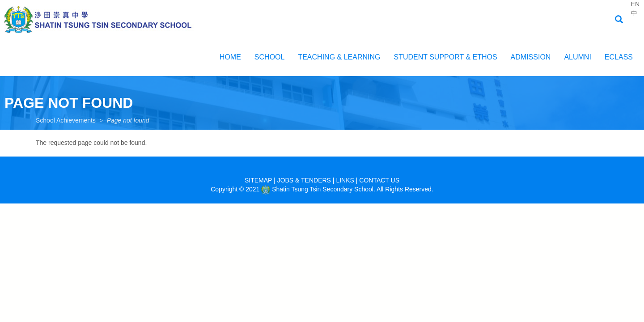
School (270, 57)
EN (635, 4)
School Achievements (66, 120)
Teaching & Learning (339, 57)
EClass (619, 57)
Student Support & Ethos (445, 57)
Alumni (577, 57)
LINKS (345, 180)
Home (230, 57)
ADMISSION (531, 57)
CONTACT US (379, 180)
